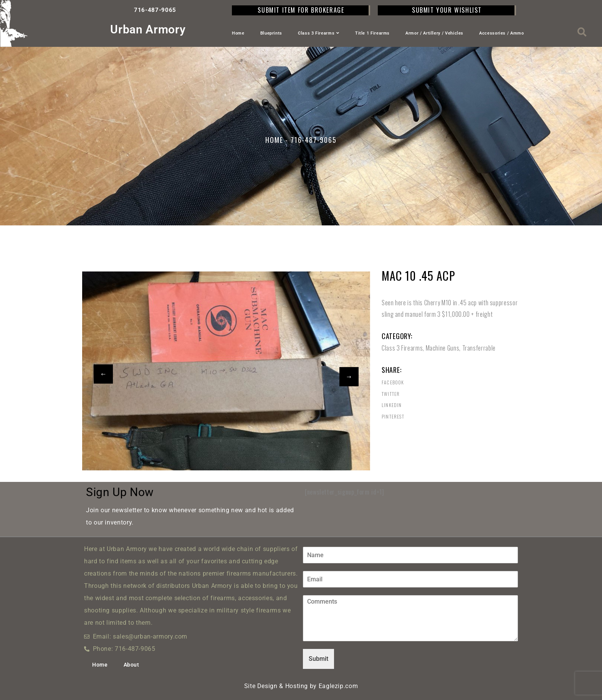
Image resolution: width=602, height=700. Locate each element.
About (131, 665)
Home (238, 33)
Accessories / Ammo (502, 33)
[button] (582, 32)
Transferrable (479, 348)
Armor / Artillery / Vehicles (434, 33)
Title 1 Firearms (372, 33)
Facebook (393, 382)
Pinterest (393, 417)
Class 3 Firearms (319, 33)
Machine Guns (443, 348)
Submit (318, 659)
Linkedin (392, 405)
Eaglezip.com (338, 686)
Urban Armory (148, 29)
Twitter (391, 394)
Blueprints (271, 33)
